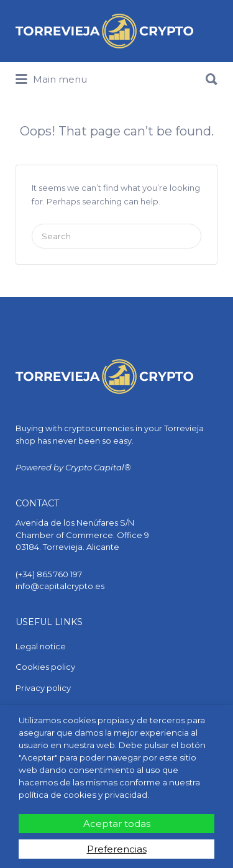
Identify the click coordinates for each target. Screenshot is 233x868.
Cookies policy (45, 667)
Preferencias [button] (117, 849)
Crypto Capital (95, 467)
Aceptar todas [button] (117, 824)
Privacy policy (43, 688)
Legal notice (41, 646)
